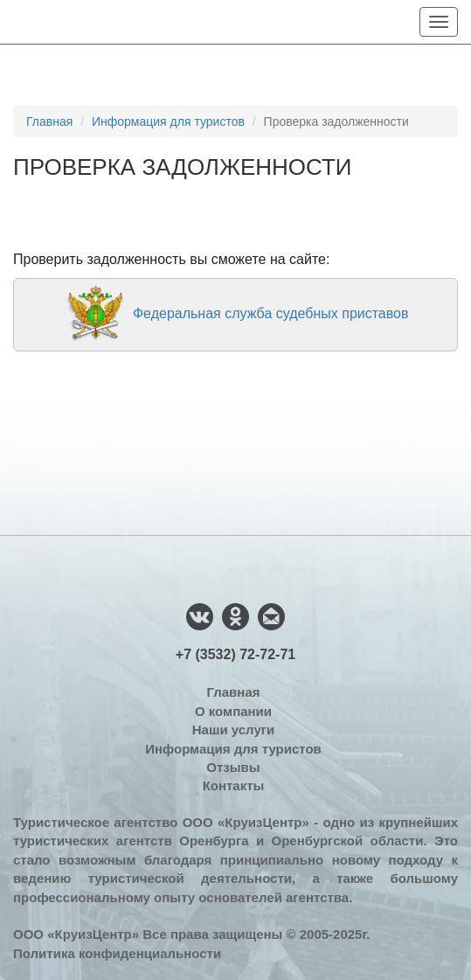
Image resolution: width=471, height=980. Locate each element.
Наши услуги (234, 730)
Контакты (234, 785)
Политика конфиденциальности (117, 953)
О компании (233, 711)
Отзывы (233, 767)
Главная (49, 122)
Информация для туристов (168, 122)
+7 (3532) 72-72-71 (235, 654)
